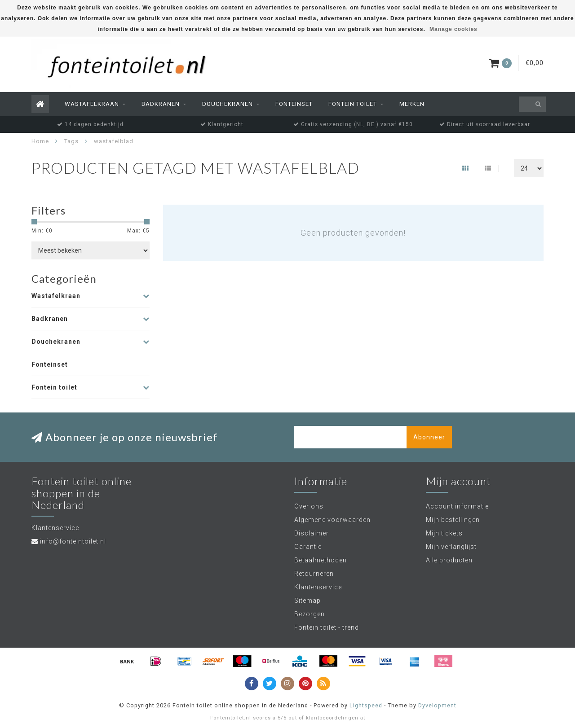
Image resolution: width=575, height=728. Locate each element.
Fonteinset (294, 104)
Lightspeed (366, 705)
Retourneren (314, 574)
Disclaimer (312, 533)
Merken (412, 104)
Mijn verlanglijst (451, 547)
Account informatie (457, 506)
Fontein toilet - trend (327, 627)
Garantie (308, 547)
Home (40, 141)
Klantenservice (318, 587)
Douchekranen (228, 104)
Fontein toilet (353, 104)
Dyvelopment (437, 705)
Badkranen (161, 104)
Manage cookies (453, 29)
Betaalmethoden (321, 560)
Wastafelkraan (92, 104)
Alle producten (449, 560)
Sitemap (307, 601)
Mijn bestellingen (453, 520)
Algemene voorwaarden (332, 520)
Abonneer (429, 437)
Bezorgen (310, 614)
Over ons (309, 506)
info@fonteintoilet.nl (73, 541)
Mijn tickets (444, 533)
